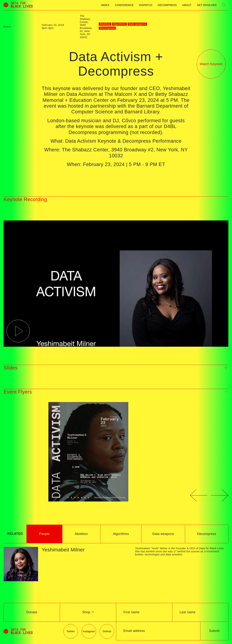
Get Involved (207, 5)
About (187, 5)
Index (105, 5)
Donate (32, 612)
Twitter (71, 631)
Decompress (167, 5)
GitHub (107, 631)
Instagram (89, 631)
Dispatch (146, 5)
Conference (124, 5)
